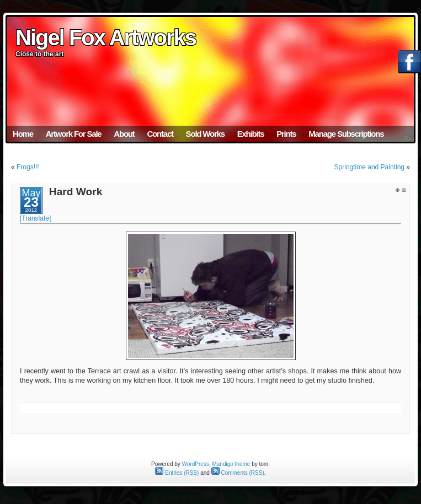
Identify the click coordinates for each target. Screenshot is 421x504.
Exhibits (251, 134)
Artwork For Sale (74, 134)
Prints (286, 134)
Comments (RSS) (238, 473)
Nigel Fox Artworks (106, 37)
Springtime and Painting (369, 167)
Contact (160, 134)
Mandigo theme (231, 464)
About (124, 134)
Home (23, 134)
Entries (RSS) (177, 473)
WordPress (196, 464)
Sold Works (205, 134)
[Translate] (35, 218)
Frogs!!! (28, 167)
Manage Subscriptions (346, 134)
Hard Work (76, 192)
